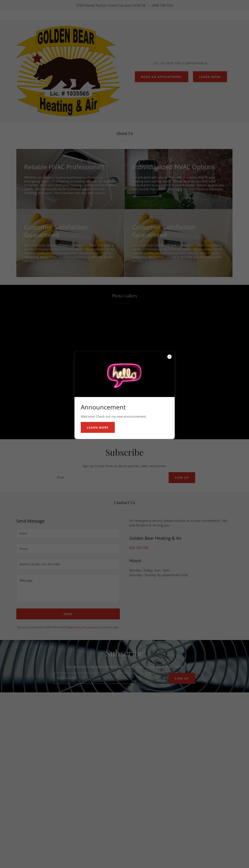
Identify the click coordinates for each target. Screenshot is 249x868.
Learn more (98, 427)
